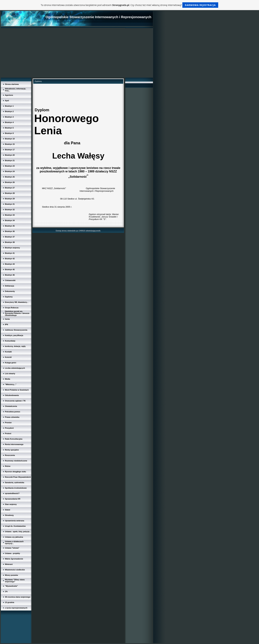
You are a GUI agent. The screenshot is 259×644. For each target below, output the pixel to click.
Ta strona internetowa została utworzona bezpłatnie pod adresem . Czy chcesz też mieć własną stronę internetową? (129, 5)
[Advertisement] (77, 53)
